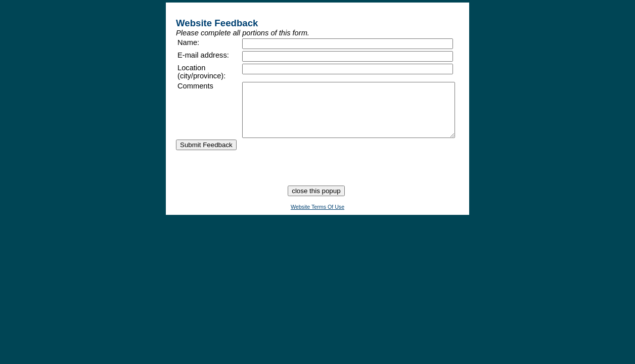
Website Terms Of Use (317, 223)
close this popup (316, 207)
